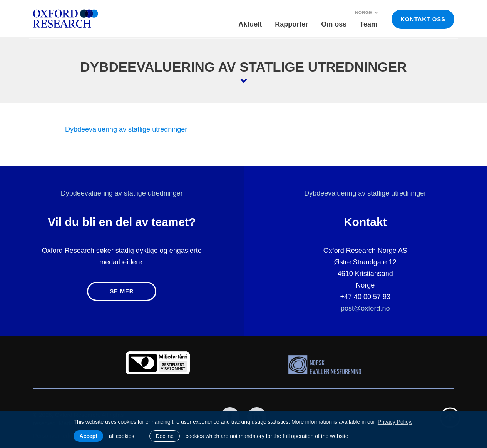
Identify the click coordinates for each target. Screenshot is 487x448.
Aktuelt (250, 24)
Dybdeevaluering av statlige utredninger (126, 129)
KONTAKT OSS (423, 19)
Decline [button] (165, 436)
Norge (367, 13)
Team (368, 24)
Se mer (122, 291)
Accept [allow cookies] (88, 436)
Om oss (334, 24)
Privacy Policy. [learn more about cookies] (395, 422)
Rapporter (291, 24)
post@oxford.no (365, 308)
